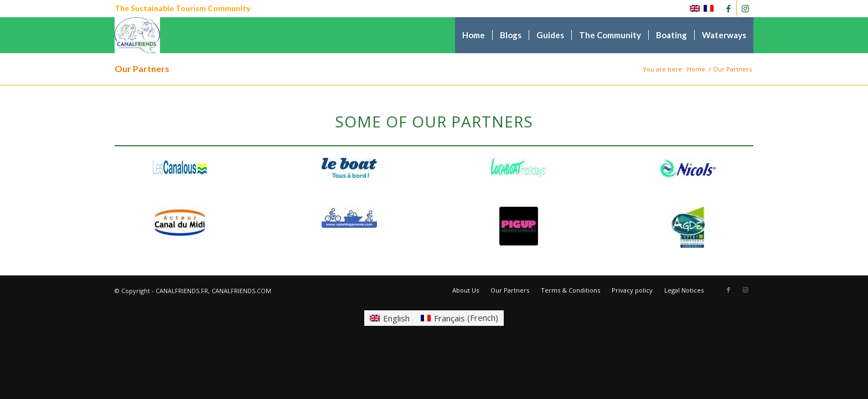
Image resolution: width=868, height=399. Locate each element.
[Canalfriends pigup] (519, 226)
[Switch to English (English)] (390, 318)
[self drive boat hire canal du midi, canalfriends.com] (688, 168)
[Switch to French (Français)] (459, 318)
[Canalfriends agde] (688, 227)
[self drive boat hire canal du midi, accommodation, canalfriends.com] (349, 168)
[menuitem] (474, 35)
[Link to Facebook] (728, 8)
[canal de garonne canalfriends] (349, 217)
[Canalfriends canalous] (180, 168)
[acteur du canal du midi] (180, 223)
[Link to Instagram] (745, 8)
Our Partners (142, 68)
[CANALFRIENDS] (138, 35)
